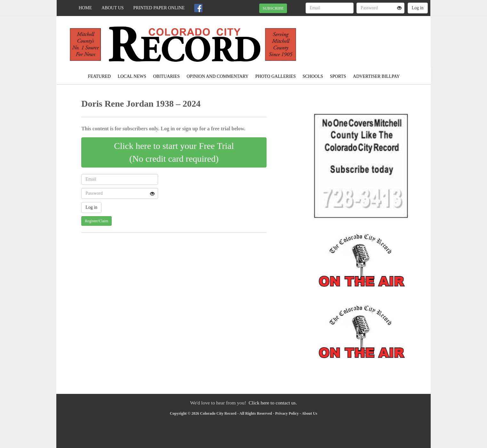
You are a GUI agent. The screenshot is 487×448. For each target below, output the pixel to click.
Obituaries (167, 76)
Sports (338, 76)
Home (85, 8)
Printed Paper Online (159, 8)
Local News (132, 76)
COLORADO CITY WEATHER (372, 38)
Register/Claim (96, 221)
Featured (100, 76)
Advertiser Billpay (376, 76)
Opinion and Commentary (217, 76)
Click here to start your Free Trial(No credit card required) (174, 152)
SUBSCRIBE (273, 8)
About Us (112, 8)
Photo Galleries (275, 76)
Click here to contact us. (273, 403)
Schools (313, 76)
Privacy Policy (287, 413)
